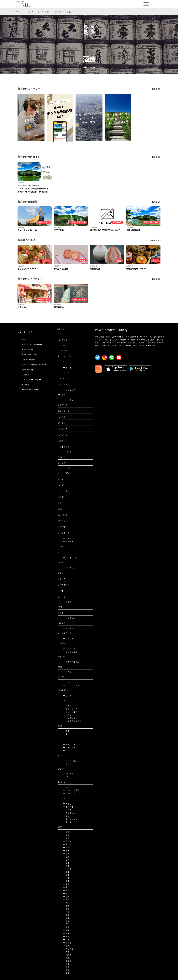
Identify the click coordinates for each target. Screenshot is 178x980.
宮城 (66, 887)
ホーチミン (69, 628)
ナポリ (67, 804)
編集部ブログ (27, 349)
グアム (67, 706)
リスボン (68, 696)
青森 (66, 890)
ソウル (67, 672)
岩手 (66, 881)
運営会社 (25, 385)
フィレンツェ (70, 819)
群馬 (66, 946)
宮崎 (66, 854)
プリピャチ (69, 390)
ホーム (19, 12)
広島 (66, 927)
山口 (66, 844)
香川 (66, 894)
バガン (67, 468)
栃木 (66, 915)
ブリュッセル (70, 652)
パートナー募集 (28, 359)
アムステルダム (71, 662)
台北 (66, 734)
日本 (38, 12)
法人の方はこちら (29, 354)
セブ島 (67, 602)
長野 (66, 940)
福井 (66, 860)
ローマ (67, 822)
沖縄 (66, 900)
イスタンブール (71, 618)
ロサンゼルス (70, 712)
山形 (66, 872)
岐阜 (66, 878)
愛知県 (67, 943)
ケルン (67, 682)
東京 (66, 973)
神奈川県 (68, 949)
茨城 (66, 936)
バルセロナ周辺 (71, 790)
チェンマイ (69, 744)
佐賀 (66, 835)
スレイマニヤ (70, 558)
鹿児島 (67, 841)
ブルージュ (69, 649)
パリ (66, 777)
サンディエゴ (70, 718)
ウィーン (68, 538)
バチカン (68, 810)
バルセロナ (69, 793)
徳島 (66, 832)
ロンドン (68, 764)
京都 (66, 958)
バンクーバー (70, 568)
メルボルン (69, 541)
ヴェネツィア (70, 813)
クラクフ (68, 345)
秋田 (66, 851)
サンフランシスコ (72, 721)
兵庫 (66, 912)
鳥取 (66, 838)
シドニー (68, 639)
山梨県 (67, 961)
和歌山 (67, 869)
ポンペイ (68, 807)
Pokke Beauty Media (30, 390)
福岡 (66, 897)
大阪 (47, 12)
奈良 (66, 930)
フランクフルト (71, 685)
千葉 (66, 909)
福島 (66, 857)
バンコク (68, 751)
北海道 (67, 955)
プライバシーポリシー (31, 380)
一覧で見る (155, 89)
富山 (66, 863)
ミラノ (67, 816)
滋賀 (66, 884)
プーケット (69, 748)
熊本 (66, 866)
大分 (66, 903)
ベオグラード (70, 400)
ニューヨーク (70, 709)
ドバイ (67, 368)
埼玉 (66, 875)
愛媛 (66, 906)
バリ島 (67, 452)
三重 (66, 964)
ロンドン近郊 (70, 761)
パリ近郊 (68, 774)
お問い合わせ (27, 370)
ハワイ (67, 715)
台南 (66, 731)
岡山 (66, 918)
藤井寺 (58, 12)
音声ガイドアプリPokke (32, 344)
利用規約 (25, 375)
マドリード (69, 787)
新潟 (66, 933)
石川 (66, 924)
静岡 (66, 921)
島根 (66, 970)
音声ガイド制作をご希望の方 (34, 365)
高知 (66, 848)
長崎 (66, 967)
